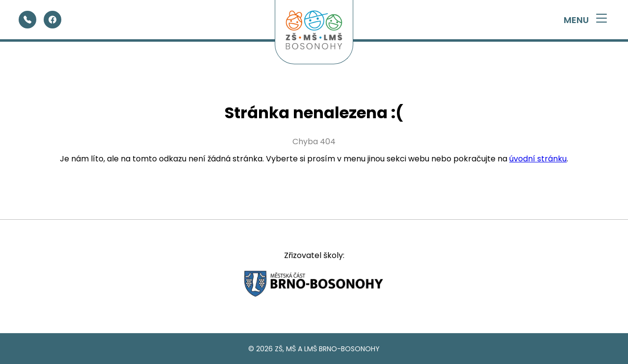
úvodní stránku (538, 159)
